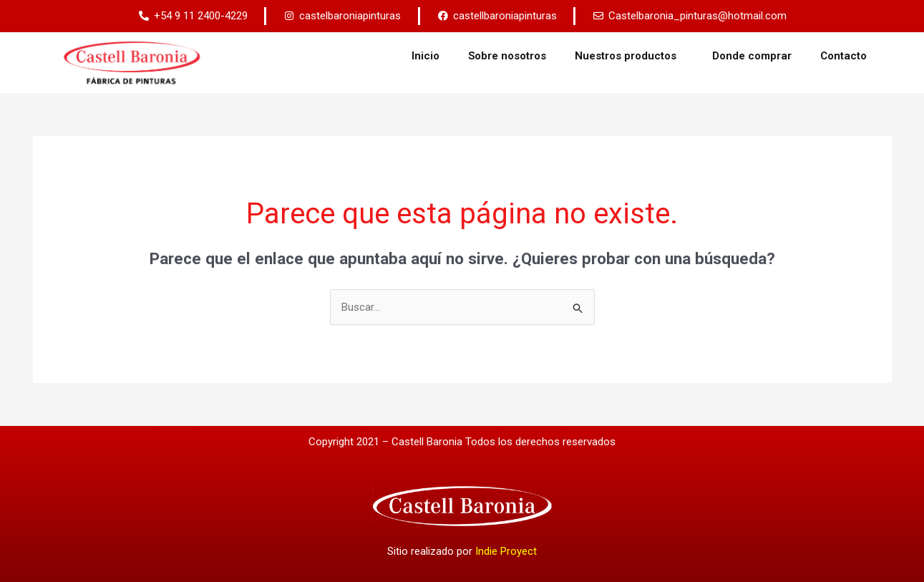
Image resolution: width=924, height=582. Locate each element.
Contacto (884, 56)
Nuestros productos (669, 56)
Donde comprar (792, 56)
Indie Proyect (506, 551)
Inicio (466, 56)
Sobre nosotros (547, 56)
